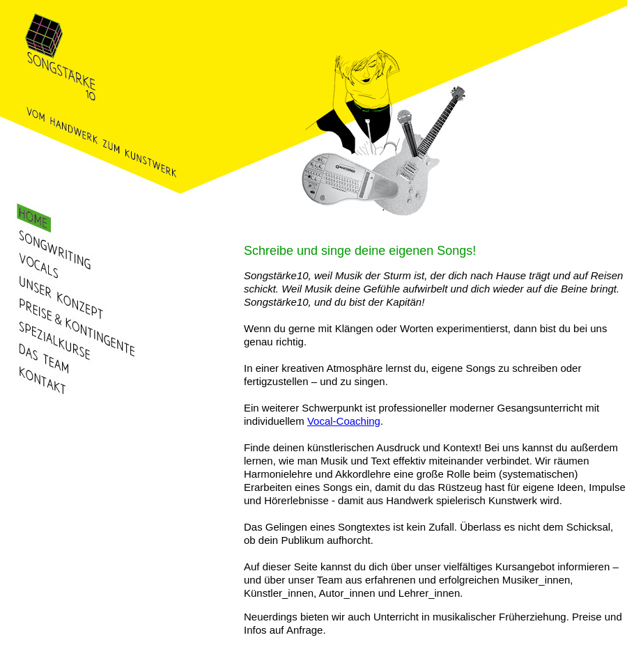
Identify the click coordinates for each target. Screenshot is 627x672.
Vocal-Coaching (344, 421)
